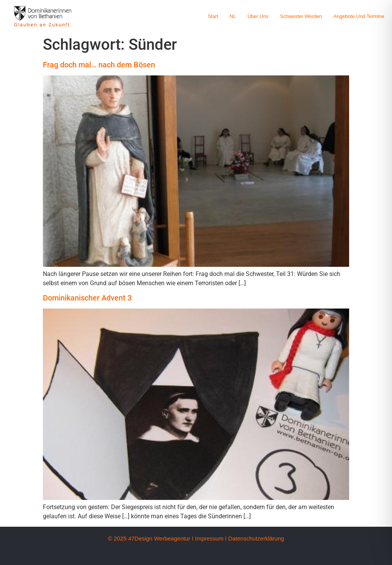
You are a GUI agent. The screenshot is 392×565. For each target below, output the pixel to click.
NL (233, 16)
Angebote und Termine (359, 16)
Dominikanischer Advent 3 (87, 298)
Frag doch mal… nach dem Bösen (99, 65)
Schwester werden (301, 16)
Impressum (209, 538)
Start (213, 16)
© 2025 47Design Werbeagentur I (151, 538)
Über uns (258, 16)
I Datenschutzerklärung (255, 538)
